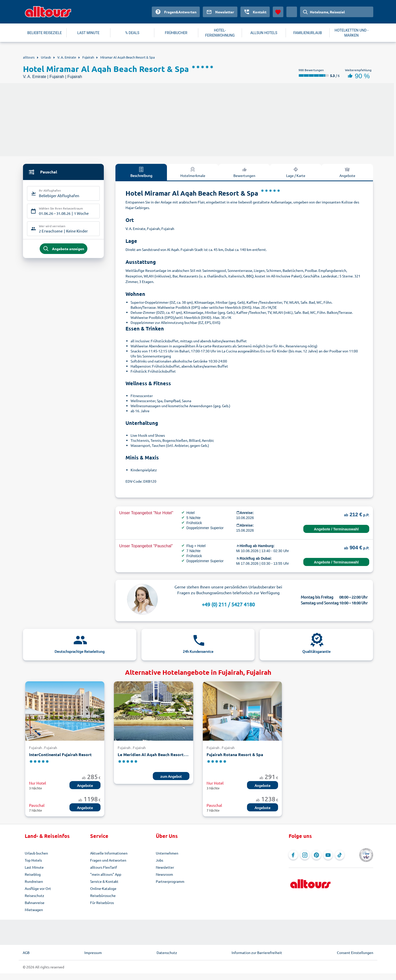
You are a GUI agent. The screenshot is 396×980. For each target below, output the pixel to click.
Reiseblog (33, 874)
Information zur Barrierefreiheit (257, 952)
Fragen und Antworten (108, 860)
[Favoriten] (278, 12)
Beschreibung (141, 172)
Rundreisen (34, 881)
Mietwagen (34, 910)
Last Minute (34, 867)
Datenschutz (167, 952)
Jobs (159, 860)
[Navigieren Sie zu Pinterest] (316, 855)
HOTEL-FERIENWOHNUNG (220, 33)
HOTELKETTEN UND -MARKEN (352, 33)
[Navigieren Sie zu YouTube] (328, 855)
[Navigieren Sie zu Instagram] (305, 855)
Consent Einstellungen (355, 952)
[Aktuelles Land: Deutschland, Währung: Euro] (292, 12)
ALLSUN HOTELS (264, 33)
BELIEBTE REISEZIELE (45, 33)
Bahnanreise (35, 902)
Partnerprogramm (170, 881)
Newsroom (164, 874)
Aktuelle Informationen (109, 853)
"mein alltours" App (106, 874)
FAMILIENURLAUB (307, 33)
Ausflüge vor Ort (38, 888)
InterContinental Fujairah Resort (60, 754)
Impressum (93, 952)
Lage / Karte (296, 172)
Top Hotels (33, 860)
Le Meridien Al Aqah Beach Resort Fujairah (159, 754)
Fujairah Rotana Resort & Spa (235, 754)
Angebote (347, 172)
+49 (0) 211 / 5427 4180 (228, 604)
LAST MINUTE (88, 33)
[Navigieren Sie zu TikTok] (340, 855)
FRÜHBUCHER (176, 33)
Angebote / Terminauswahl (336, 529)
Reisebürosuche (103, 895)
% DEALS (132, 33)
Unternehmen (167, 853)
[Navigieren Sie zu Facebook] (293, 855)
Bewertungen (244, 172)
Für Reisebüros (102, 902)
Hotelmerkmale (193, 172)
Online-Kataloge (103, 888)
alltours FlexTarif (104, 867)
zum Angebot (171, 776)
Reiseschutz (34, 895)
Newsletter (165, 867)
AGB (26, 952)
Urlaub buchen (36, 853)
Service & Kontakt (104, 881)
